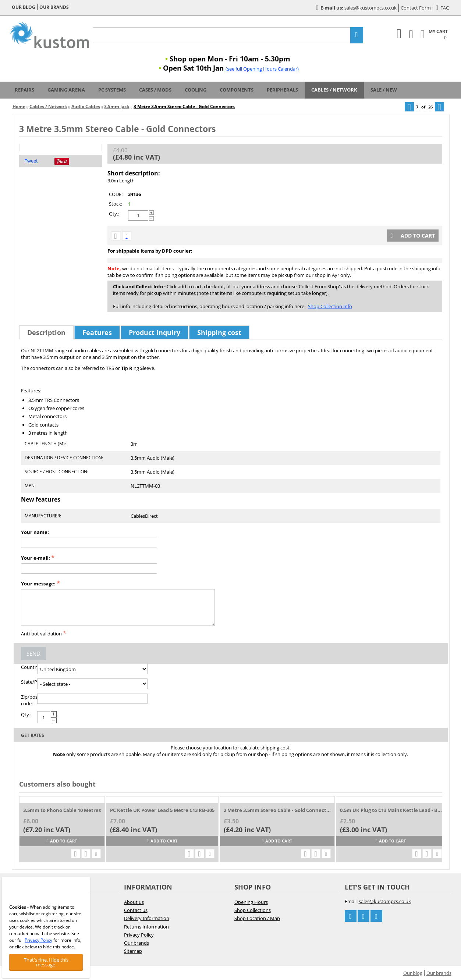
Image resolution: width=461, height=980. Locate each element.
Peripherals (282, 90)
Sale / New (384, 90)
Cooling (196, 90)
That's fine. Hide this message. (46, 962)
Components (237, 90)
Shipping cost (219, 332)
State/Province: (29, 682)
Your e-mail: (36, 558)
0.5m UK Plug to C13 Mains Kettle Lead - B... (391, 810)
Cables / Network (334, 90)
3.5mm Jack (117, 106)
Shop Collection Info (330, 306)
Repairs (24, 90)
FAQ (443, 8)
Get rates (33, 735)
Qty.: (114, 214)
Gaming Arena (66, 90)
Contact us (136, 910)
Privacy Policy (139, 935)
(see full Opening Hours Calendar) (262, 69)
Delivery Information (147, 918)
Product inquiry (155, 332)
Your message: (38, 584)
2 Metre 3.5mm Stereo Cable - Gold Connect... (277, 810)
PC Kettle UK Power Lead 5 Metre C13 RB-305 (162, 810)
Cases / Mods (155, 90)
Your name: (35, 532)
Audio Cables (86, 106)
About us (134, 902)
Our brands (54, 7)
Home (19, 106)
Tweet (31, 161)
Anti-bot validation (41, 634)
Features (97, 332)
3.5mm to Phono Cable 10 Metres (62, 810)
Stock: (116, 204)
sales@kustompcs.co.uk (370, 8)
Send (33, 653)
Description (46, 332)
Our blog (24, 7)
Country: (29, 667)
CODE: (116, 194)
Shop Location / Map (257, 918)
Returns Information (146, 927)
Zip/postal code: (29, 700)
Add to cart (413, 236)
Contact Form (416, 8)
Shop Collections (253, 910)
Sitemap (133, 951)
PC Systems (112, 90)
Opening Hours (251, 902)
